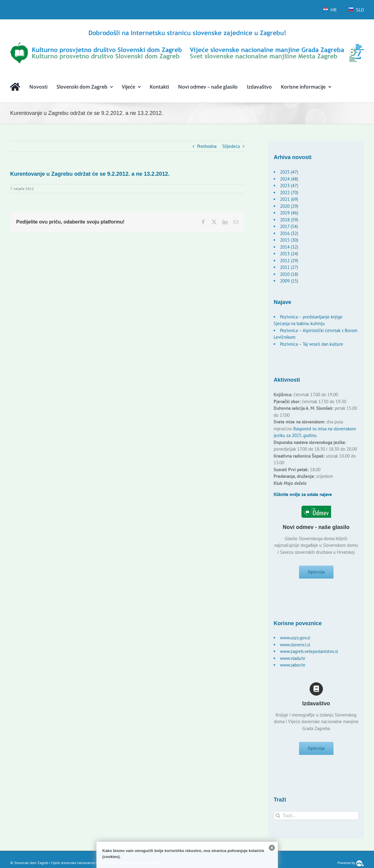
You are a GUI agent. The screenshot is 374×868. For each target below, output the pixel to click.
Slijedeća (231, 146)
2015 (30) (289, 240)
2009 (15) (289, 281)
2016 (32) (289, 233)
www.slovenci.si (295, 646)
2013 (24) (289, 254)
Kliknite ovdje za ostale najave (303, 494)
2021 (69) (289, 199)
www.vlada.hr (293, 660)
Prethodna (207, 146)
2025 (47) (289, 172)
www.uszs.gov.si (295, 640)
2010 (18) (289, 274)
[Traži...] (316, 819)
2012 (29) (289, 261)
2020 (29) (289, 206)
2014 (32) (289, 247)
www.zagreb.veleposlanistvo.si (309, 653)
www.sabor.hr (293, 667)
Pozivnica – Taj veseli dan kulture (312, 344)
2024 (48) (289, 179)
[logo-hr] (187, 31)
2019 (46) (289, 213)
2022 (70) (289, 193)
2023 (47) (289, 186)
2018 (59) (289, 220)
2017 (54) (289, 226)
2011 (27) (289, 267)
